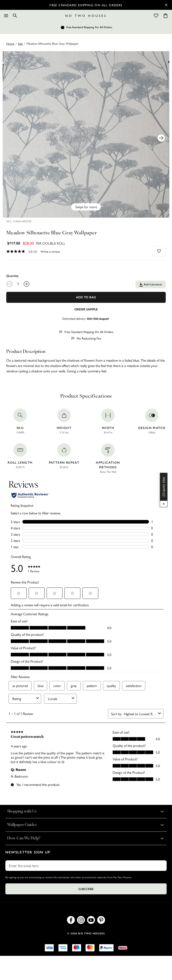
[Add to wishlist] (159, 251)
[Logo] (86, 16)
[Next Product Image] (161, 138)
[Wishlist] (156, 16)
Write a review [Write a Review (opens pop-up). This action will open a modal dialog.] (50, 251)
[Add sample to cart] (86, 309)
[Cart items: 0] (166, 16)
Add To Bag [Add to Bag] (86, 297)
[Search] (15, 16)
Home (10, 43)
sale (20, 43)
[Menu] (6, 16)
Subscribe (86, 889)
